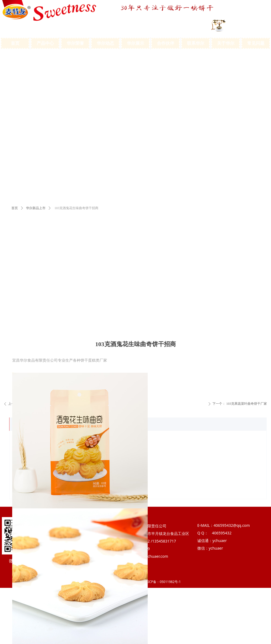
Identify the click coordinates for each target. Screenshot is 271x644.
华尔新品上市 (36, 208)
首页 (15, 208)
